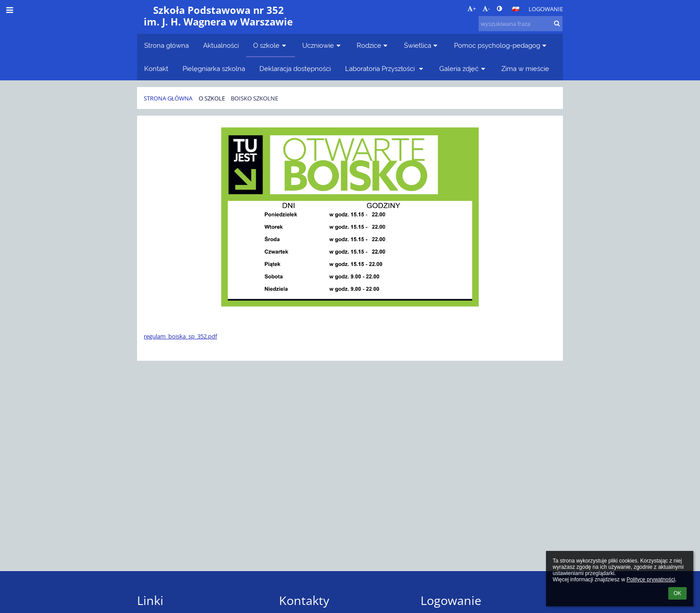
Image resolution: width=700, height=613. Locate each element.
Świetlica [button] (422, 45)
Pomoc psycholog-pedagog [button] (501, 45)
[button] (516, 9)
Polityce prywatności (651, 580)
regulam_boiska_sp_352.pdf (180, 336)
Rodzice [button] (373, 45)
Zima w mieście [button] (525, 69)
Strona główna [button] (167, 45)
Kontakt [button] (156, 69)
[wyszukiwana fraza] (521, 24)
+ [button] (472, 8)
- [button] (486, 8)
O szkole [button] (271, 45)
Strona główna (168, 98)
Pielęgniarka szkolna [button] (214, 69)
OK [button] (677, 593)
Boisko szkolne (254, 98)
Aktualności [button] (221, 45)
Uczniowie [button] (322, 45)
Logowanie (546, 9)
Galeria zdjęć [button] (463, 69)
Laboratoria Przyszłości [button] (385, 69)
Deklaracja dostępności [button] (295, 69)
